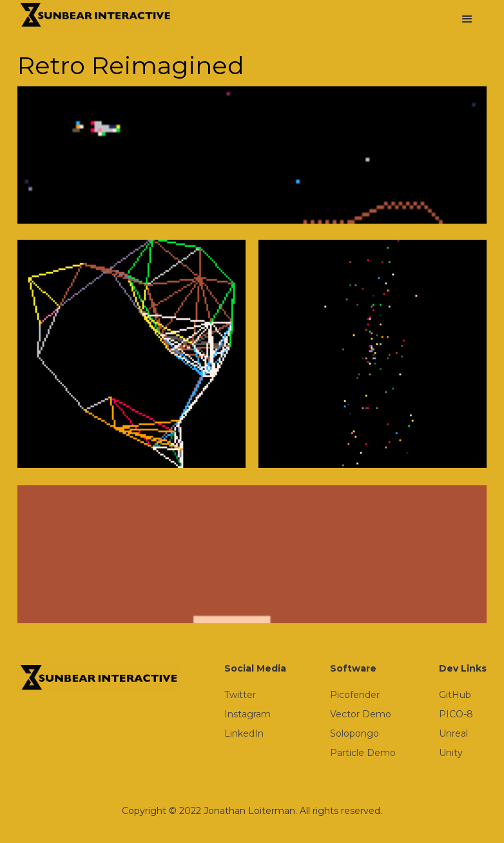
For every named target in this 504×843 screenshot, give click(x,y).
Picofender (355, 695)
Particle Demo (363, 753)
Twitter (240, 695)
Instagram (247, 714)
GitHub (455, 695)
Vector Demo (361, 714)
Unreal (453, 733)
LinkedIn (244, 733)
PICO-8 (456, 714)
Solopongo (354, 733)
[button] (467, 19)
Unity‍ (451, 753)
